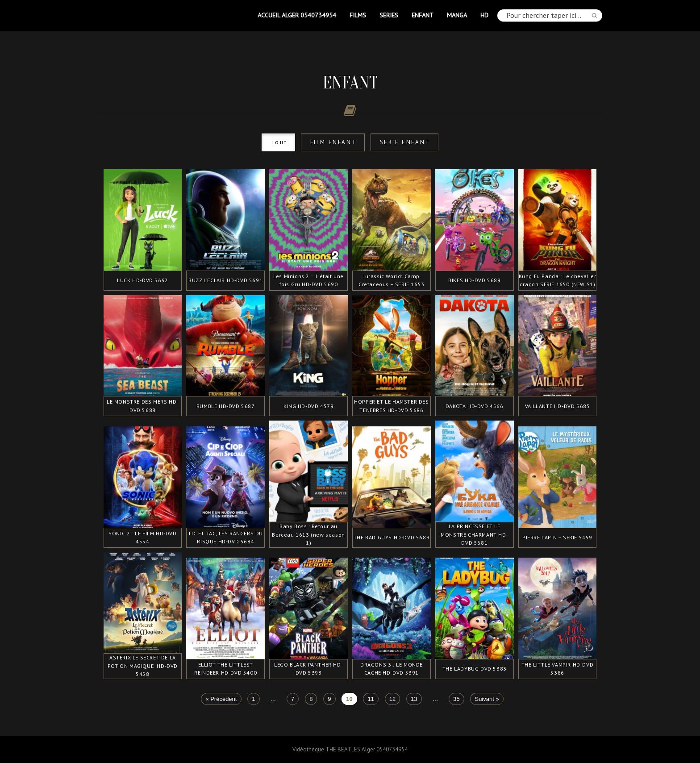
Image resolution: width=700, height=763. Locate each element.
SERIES (389, 15)
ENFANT (423, 15)
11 (371, 699)
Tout (279, 142)
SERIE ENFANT (405, 142)
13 (414, 699)
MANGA (457, 15)
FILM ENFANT (334, 142)
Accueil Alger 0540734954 (297, 15)
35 (456, 699)
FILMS (358, 15)
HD (484, 15)
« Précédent (221, 699)
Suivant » (487, 699)
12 (392, 699)
